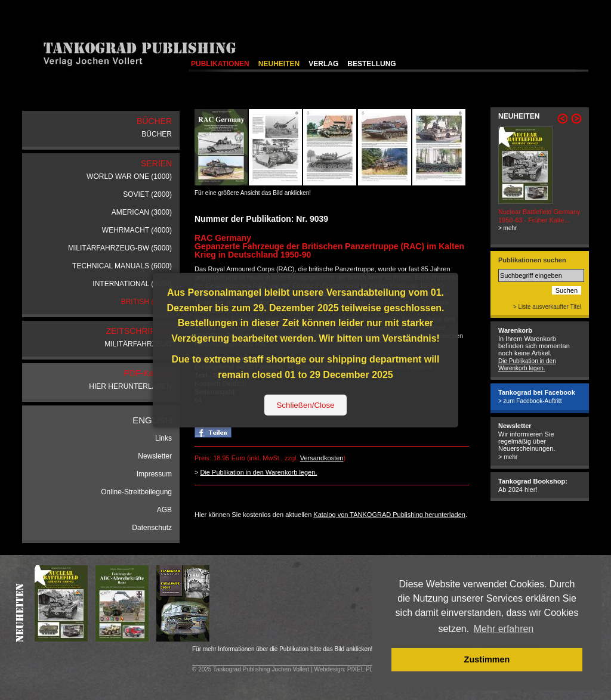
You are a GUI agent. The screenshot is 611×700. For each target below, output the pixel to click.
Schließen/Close (305, 405)
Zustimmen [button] (487, 659)
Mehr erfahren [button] (504, 629)
